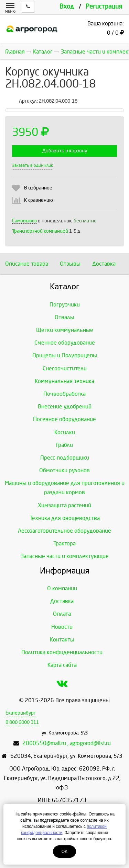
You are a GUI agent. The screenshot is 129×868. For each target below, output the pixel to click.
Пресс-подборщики (65, 458)
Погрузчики (65, 305)
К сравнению (39, 200)
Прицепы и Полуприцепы (65, 355)
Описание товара (27, 264)
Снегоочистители (65, 368)
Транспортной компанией (40, 231)
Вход (67, 7)
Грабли (64, 445)
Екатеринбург (21, 713)
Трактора (64, 543)
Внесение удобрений (65, 407)
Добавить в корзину (65, 151)
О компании (62, 588)
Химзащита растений (64, 505)
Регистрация (104, 7)
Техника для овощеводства (65, 518)
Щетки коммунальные (65, 330)
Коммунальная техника (64, 381)
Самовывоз (24, 221)
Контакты (62, 640)
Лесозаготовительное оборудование (64, 531)
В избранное (38, 188)
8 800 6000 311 (22, 722)
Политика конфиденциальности (62, 652)
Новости (62, 627)
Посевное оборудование (64, 419)
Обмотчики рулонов (64, 470)
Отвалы (64, 317)
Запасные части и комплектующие (65, 556)
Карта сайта (62, 665)
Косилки (65, 432)
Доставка (104, 264)
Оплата (62, 614)
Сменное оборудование (65, 343)
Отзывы (70, 264)
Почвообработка (64, 394)
